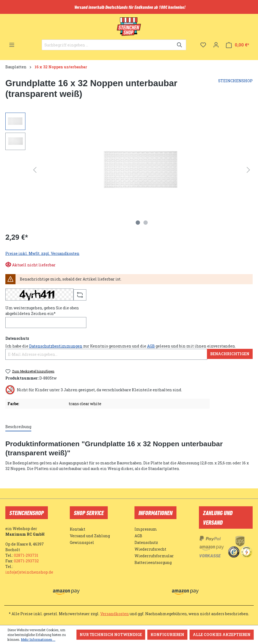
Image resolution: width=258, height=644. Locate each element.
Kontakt (78, 529)
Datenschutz (146, 542)
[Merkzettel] (203, 45)
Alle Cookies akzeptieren (222, 635)
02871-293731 (26, 555)
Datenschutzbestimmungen (56, 346)
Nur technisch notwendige (111, 635)
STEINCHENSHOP (235, 81)
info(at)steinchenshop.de (29, 572)
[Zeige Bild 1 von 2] (138, 223)
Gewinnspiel (82, 542)
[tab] (18, 427)
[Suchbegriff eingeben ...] (108, 45)
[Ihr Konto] (216, 45)
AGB (151, 346)
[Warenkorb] (238, 45)
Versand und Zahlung (90, 536)
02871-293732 (26, 561)
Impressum (146, 529)
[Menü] (12, 45)
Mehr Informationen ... (38, 639)
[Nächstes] (248, 170)
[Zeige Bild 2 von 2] (145, 223)
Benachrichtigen (230, 354)
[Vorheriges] (35, 170)
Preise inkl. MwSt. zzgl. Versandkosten (42, 253)
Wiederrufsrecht (150, 549)
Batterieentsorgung (153, 562)
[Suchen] (180, 45)
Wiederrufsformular (154, 556)
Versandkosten (115, 614)
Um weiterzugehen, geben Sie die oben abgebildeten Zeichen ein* (42, 311)
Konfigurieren (167, 635)
